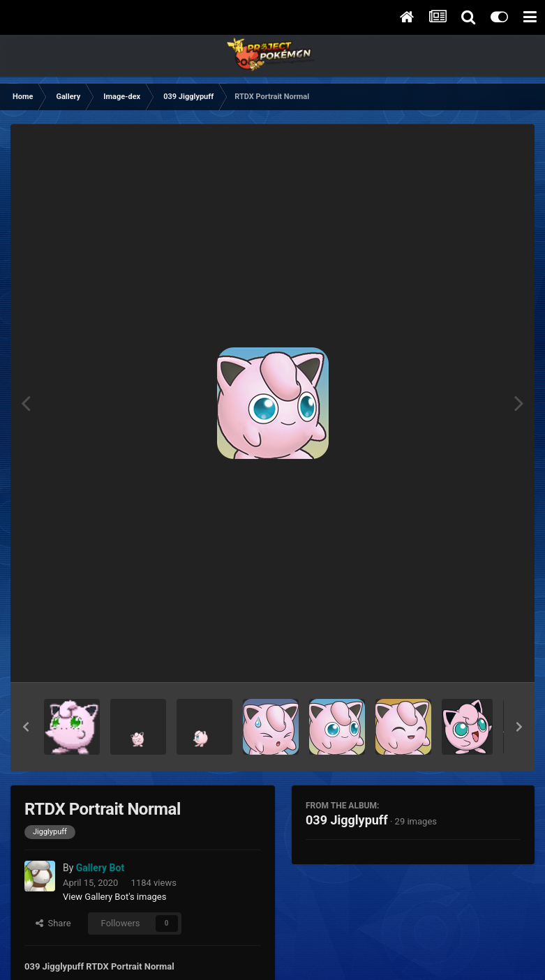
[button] (26, 727)
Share (53, 923)
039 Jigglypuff (347, 820)
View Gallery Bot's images (114, 897)
